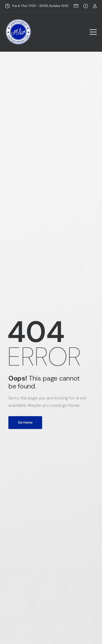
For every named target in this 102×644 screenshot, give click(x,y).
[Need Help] (86, 6)
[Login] (95, 6)
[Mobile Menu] (93, 32)
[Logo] (18, 32)
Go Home (25, 422)
